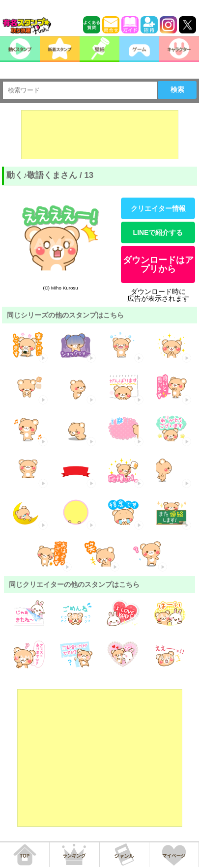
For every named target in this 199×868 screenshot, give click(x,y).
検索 (177, 89)
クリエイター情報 (158, 208)
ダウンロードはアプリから (158, 264)
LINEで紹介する (158, 232)
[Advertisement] (100, 135)
